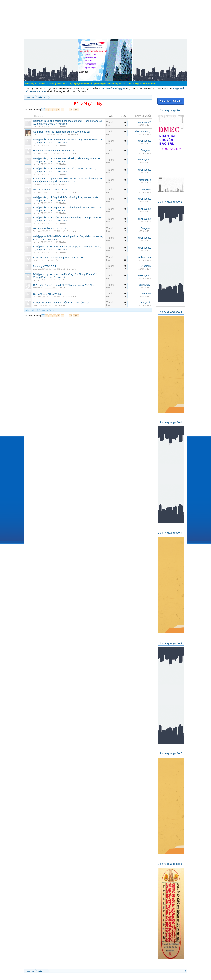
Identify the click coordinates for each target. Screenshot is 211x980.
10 (71, 110)
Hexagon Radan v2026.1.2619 (50, 228)
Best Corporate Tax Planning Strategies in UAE (58, 258)
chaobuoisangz (39, 134)
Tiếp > (76, 110)
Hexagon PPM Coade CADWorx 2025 (53, 151)
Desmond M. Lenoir (41, 260)
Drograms (37, 153)
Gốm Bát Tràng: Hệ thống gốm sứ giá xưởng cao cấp (62, 132)
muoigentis (38, 305)
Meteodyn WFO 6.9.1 (45, 266)
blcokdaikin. (38, 184)
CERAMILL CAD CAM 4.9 (47, 294)
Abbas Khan (145, 257)
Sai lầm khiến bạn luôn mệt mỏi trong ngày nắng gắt (61, 303)
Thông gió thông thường (67, 153)
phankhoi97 (38, 288)
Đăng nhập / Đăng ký (171, 101)
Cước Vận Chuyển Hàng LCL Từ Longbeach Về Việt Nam (64, 285)
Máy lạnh (62, 184)
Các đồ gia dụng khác (70, 134)
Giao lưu (62, 126)
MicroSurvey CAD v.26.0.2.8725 (50, 190)
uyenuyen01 (38, 126)
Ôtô (57, 260)
